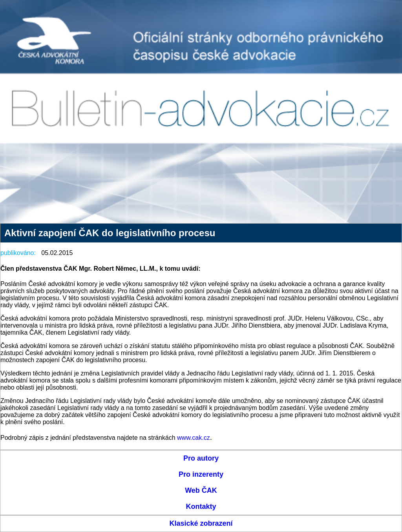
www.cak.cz (194, 438)
